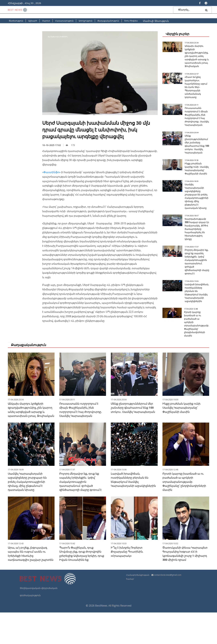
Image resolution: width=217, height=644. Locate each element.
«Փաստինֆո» (51, 172)
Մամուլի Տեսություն (156, 21)
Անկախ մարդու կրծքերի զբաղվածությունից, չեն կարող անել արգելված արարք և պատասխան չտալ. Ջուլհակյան (196, 56)
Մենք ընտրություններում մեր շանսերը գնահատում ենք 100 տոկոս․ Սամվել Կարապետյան (134, 431)
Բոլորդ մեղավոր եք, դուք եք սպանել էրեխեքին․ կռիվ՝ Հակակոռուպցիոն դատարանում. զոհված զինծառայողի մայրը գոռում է (197, 277)
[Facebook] (200, 3)
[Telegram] (206, 3)
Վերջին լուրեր (178, 34)
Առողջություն (86, 21)
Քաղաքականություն (108, 21)
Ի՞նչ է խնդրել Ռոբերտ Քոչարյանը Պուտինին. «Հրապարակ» (128, 579)
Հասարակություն (64, 21)
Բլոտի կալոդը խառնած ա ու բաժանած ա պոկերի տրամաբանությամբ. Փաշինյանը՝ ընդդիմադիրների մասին (185, 509)
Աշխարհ (33, 21)
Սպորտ (46, 21)
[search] (206, 10)
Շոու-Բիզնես (131, 21)
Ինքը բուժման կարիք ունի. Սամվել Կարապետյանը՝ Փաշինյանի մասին (182, 431)
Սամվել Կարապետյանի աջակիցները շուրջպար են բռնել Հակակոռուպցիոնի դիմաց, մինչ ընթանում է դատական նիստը (28, 509)
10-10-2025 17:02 (51, 145)
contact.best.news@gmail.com (168, 606)
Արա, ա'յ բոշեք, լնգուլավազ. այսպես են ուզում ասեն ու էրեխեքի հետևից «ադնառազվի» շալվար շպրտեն (28, 583)
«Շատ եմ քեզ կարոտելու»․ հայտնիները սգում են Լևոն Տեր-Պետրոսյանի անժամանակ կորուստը (196, 87)
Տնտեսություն (16, 21)
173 (70, 145)
